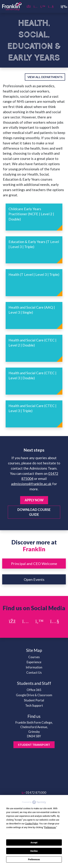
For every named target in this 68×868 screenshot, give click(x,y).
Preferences (34, 860)
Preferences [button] (50, 827)
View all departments (45, 77)
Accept (34, 843)
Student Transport (34, 745)
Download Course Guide (34, 512)
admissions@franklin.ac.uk (31, 484)
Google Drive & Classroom (34, 695)
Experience (34, 662)
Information (34, 667)
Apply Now (34, 500)
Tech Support (34, 705)
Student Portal (34, 700)
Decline (34, 851)
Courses (34, 657)
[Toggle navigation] (62, 6)
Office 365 (34, 690)
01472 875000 (34, 793)
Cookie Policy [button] (31, 824)
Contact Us (34, 672)
